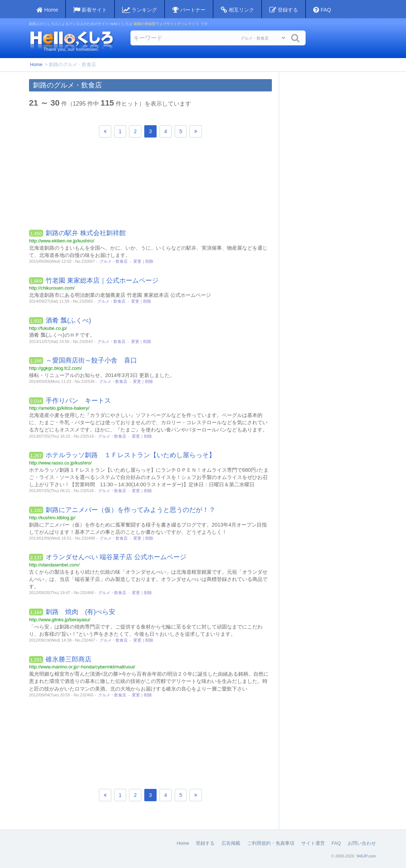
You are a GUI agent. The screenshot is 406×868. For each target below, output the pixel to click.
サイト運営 (313, 843)
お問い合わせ (362, 843)
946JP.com (366, 856)
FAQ (322, 10)
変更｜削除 (143, 261)
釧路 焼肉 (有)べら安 (80, 612)
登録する (284, 10)
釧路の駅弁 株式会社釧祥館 (86, 233)
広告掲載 (231, 843)
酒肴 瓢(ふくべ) (68, 320)
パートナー (189, 10)
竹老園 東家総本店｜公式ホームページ (102, 281)
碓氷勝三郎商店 (69, 659)
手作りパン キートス (78, 401)
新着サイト (90, 10)
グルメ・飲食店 (114, 261)
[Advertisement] (150, 186)
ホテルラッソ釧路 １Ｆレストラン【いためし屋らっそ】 (130, 455)
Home (36, 64)
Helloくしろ (71, 41)
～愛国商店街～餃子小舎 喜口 (91, 360)
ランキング (140, 10)
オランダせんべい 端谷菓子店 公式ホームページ (116, 557)
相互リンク (237, 10)
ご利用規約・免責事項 (271, 843)
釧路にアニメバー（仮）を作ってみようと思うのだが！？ (130, 510)
